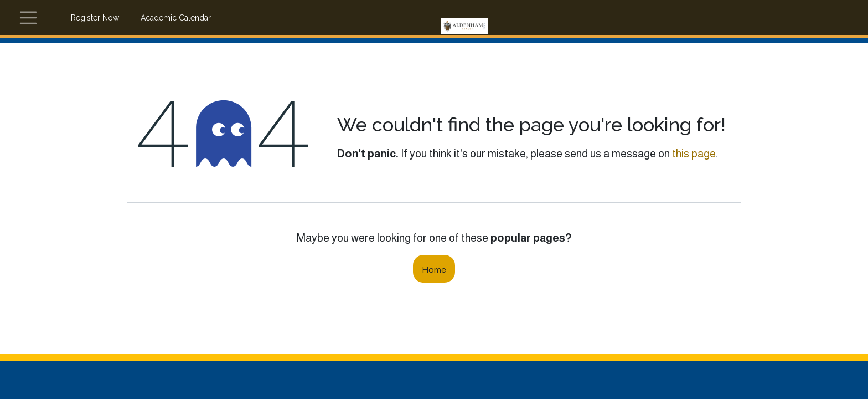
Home (434, 268)
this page (694, 154)
